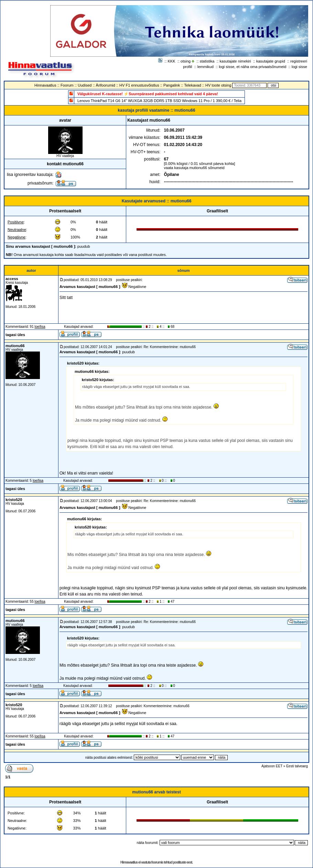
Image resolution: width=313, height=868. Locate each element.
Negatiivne (17, 237)
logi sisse (299, 67)
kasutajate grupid (271, 61)
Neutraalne (17, 230)
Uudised (85, 85)
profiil (187, 67)
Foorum (67, 85)
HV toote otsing (218, 85)
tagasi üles (15, 335)
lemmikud (206, 67)
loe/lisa (40, 327)
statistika (207, 61)
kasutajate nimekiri (235, 61)
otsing (186, 61)
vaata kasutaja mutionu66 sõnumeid (194, 168)
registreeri (299, 61)
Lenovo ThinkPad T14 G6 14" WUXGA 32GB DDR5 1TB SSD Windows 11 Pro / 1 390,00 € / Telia (159, 101)
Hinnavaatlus (45, 85)
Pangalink (172, 85)
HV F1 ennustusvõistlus (139, 85)
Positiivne (16, 222)
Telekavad (193, 85)
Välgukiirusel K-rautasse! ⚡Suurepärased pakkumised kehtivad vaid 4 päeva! (148, 94)
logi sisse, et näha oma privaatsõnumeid (252, 67)
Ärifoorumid (106, 85)
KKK (172, 61)
